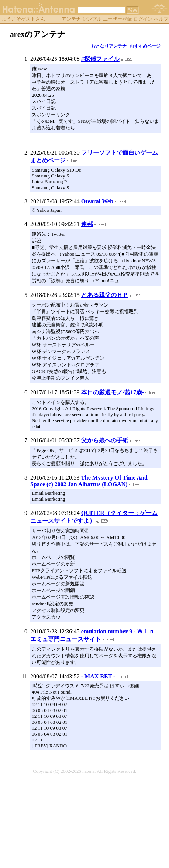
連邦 (87, 224)
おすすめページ (145, 46)
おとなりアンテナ (109, 46)
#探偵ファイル (100, 59)
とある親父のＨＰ (105, 295)
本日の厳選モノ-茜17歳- (113, 392)
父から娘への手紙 (105, 440)
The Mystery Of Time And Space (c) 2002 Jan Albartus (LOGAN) (89, 481)
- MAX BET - (98, 676)
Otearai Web (97, 201)
